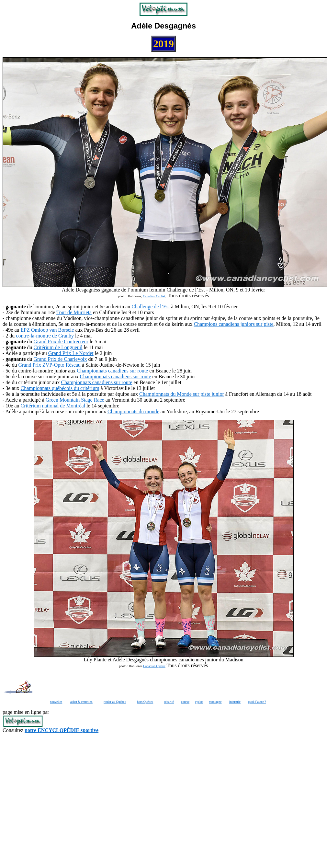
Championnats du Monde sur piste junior (182, 394)
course (185, 702)
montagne (215, 702)
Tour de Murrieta (74, 312)
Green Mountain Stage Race (75, 400)
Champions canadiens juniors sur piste (233, 324)
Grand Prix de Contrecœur (61, 342)
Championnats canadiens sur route (112, 371)
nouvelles (56, 702)
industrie (235, 702)
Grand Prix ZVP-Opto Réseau (49, 365)
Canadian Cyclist (154, 296)
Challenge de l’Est (151, 307)
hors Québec (145, 702)
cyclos (199, 702)
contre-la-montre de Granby (45, 336)
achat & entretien (81, 702)
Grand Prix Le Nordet (71, 353)
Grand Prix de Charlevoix (60, 359)
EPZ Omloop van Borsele (47, 330)
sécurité (169, 702)
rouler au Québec (115, 702)
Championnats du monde (133, 411)
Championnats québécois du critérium (60, 388)
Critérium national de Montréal (53, 406)
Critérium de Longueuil (58, 347)
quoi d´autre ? (257, 702)
